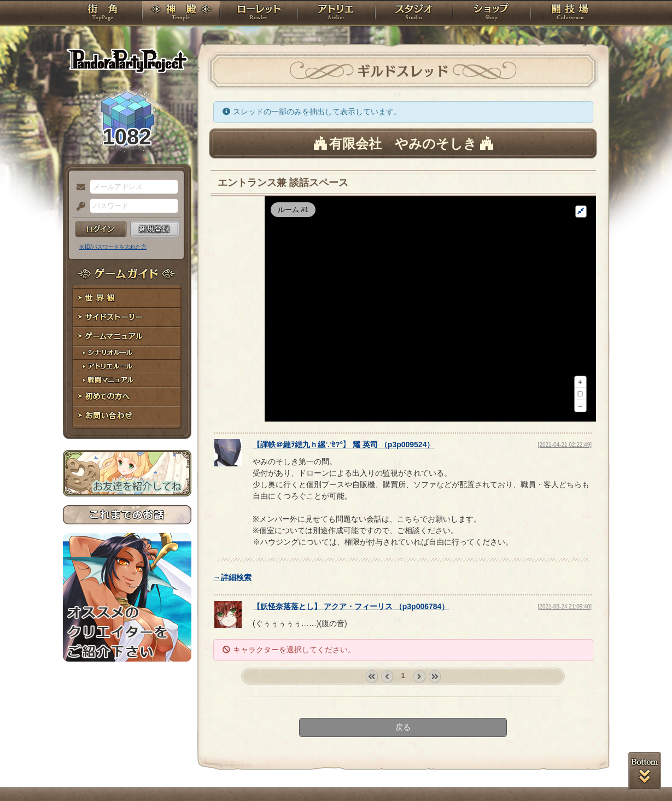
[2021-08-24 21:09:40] (565, 644)
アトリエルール (127, 367)
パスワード (78, 207)
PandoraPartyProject (127, 60)
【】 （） (343, 482)
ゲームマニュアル (127, 337)
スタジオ (414, 14)
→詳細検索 (232, 615)
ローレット (259, 14)
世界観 (127, 298)
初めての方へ (127, 397)
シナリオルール (127, 353)
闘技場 (570, 14)
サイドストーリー (127, 317)
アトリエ (336, 14)
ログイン (101, 229)
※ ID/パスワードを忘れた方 (113, 247)
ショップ (492, 14)
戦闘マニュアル (127, 380)
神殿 (181, 14)
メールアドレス (78, 188)
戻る (403, 764)
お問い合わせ (127, 416)
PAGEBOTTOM (645, 771)
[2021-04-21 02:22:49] (565, 482)
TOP (103, 14)
